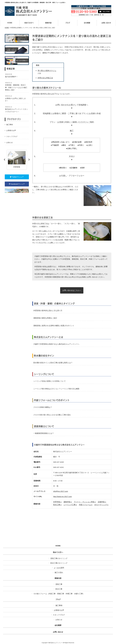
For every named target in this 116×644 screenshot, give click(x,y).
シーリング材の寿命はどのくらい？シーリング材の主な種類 (56, 389)
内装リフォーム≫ (86, 505)
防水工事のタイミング (59, 563)
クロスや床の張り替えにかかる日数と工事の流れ (52, 415)
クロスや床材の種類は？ (43, 407)
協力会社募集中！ (11, 75)
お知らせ (10, 142)
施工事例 (10, 125)
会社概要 (58, 625)
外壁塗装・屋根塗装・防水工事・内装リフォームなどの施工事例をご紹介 (16, 86)
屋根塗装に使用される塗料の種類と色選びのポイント (54, 326)
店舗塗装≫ (102, 502)
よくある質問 (59, 568)
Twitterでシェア (17, 177)
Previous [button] (4, 160)
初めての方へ (58, 552)
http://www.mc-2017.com (63, 496)
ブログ (58, 599)
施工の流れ (59, 572)
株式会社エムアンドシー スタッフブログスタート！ (16, 109)
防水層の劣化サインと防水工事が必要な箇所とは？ (53, 363)
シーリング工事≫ (70, 505)
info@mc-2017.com (61, 491)
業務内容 (58, 578)
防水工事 (59, 589)
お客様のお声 (11, 130)
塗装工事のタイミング (59, 558)
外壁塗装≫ (57, 502)
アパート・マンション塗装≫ (85, 502)
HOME (7, 28)
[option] (17, 160)
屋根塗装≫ (68, 502)
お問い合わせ (58, 632)
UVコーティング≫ (101, 505)
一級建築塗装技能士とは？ (44, 433)
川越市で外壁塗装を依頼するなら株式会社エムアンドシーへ (56, 344)
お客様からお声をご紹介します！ (15, 98)
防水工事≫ (57, 505)
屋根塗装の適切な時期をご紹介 (45, 318)
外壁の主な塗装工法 (45, 78)
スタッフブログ (12, 136)
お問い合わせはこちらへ (72, 290)
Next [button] (29, 160)
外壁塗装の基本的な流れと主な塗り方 (48, 310)
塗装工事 (59, 584)
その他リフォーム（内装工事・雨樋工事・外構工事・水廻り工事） (59, 594)
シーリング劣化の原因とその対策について (50, 381)
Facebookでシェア (17, 184)
